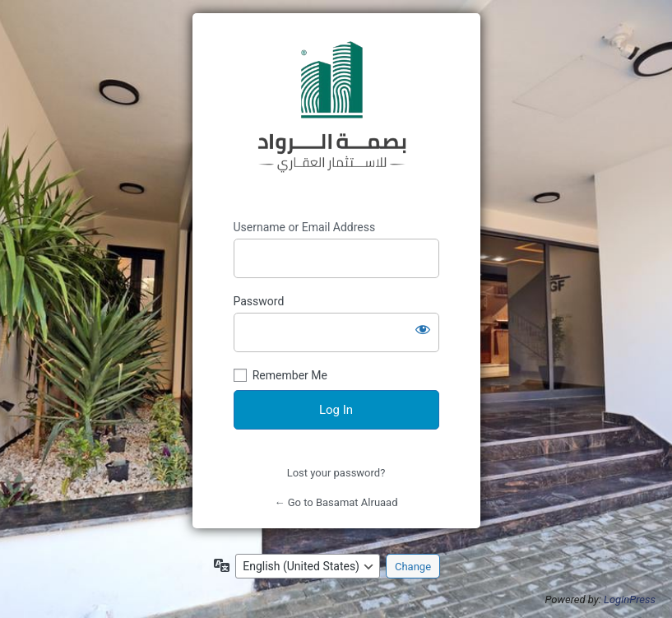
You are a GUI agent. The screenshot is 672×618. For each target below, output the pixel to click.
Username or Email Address (305, 227)
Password (259, 301)
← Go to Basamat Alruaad (336, 502)
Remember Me (290, 375)
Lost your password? (336, 473)
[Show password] (423, 329)
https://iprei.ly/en (336, 117)
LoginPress (630, 599)
